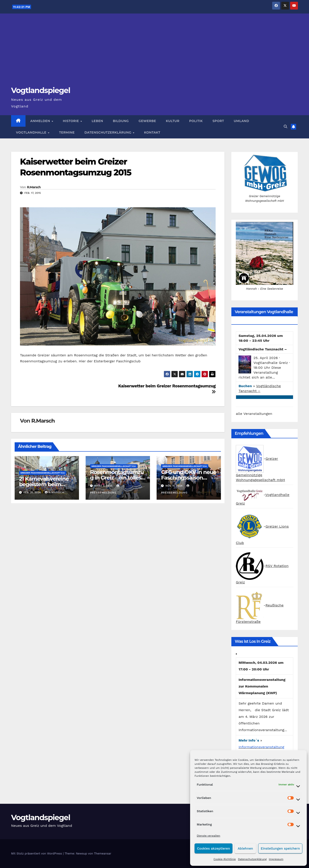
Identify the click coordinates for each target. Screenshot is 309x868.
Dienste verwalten (209, 836)
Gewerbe (147, 121)
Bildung (121, 121)
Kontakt (152, 132)
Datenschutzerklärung (252, 859)
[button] (285, 127)
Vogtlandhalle (32, 132)
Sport (218, 121)
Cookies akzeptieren (214, 849)
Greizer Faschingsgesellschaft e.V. (43, 473)
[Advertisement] (155, 52)
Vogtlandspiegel (41, 90)
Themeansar (103, 853)
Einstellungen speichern (280, 849)
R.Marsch (34, 187)
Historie (71, 121)
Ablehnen (245, 849)
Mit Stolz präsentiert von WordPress (37, 853)
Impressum (276, 859)
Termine (67, 132)
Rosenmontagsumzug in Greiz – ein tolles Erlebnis (117, 478)
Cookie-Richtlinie (225, 859)
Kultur (173, 121)
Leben (97, 121)
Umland (241, 121)
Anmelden (41, 121)
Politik (196, 121)
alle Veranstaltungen (254, 414)
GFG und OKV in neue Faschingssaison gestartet (189, 478)
